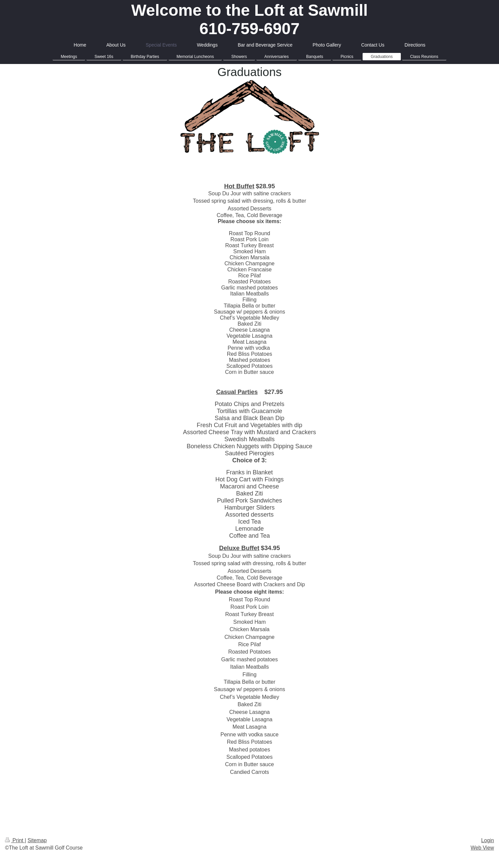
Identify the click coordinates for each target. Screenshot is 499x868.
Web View (482, 848)
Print (15, 840)
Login (488, 840)
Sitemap (37, 840)
